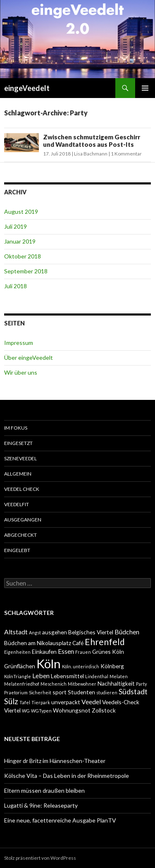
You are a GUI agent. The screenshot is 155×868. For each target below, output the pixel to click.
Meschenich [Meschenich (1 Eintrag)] (54, 684)
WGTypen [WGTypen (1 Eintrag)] (41, 711)
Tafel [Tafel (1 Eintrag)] (25, 702)
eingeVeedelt (27, 88)
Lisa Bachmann (91, 154)
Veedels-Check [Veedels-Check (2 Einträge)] (121, 702)
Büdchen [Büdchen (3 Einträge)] (127, 632)
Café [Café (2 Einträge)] (78, 643)
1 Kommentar (126, 154)
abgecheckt (20, 535)
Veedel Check (22, 489)
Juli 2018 (15, 286)
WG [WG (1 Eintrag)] (26, 711)
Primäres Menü (145, 88)
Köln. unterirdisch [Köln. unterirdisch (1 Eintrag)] (81, 666)
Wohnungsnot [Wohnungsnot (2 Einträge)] (72, 710)
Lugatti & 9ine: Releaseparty (41, 805)
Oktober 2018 (23, 256)
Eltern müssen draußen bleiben (44, 790)
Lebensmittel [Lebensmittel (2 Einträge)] (67, 676)
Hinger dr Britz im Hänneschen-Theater (55, 761)
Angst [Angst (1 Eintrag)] (35, 632)
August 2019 (21, 212)
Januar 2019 (20, 241)
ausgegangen (23, 520)
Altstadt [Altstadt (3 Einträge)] (16, 632)
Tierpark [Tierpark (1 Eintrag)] (41, 702)
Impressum (19, 343)
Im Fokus (16, 428)
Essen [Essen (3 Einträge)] (66, 651)
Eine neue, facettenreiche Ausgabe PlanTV (60, 820)
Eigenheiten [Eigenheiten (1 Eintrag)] (17, 652)
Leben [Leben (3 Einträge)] (41, 676)
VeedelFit (17, 504)
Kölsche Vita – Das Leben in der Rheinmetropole (67, 776)
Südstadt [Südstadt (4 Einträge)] (133, 692)
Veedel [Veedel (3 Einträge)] (91, 702)
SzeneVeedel (20, 458)
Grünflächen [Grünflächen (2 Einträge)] (20, 666)
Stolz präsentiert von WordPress (40, 858)
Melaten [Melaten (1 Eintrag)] (119, 676)
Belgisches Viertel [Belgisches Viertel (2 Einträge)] (91, 632)
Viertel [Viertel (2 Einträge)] (12, 710)
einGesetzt (18, 443)
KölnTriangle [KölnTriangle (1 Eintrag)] (18, 676)
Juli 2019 (15, 226)
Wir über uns (21, 372)
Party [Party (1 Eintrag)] (141, 684)
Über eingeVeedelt (29, 357)
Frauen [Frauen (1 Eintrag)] (83, 652)
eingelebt (17, 550)
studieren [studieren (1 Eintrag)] (107, 692)
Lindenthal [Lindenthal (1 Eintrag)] (97, 676)
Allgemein (18, 474)
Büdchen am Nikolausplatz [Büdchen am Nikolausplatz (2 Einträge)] (38, 643)
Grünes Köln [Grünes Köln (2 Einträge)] (108, 652)
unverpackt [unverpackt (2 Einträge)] (66, 702)
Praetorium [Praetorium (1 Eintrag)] (16, 692)
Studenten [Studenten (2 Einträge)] (81, 692)
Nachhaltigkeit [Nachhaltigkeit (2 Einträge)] (116, 683)
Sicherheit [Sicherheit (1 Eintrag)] (40, 692)
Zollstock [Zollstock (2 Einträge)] (104, 710)
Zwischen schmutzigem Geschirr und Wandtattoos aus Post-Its (92, 141)
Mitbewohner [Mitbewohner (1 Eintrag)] (82, 684)
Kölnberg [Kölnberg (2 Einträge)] (112, 666)
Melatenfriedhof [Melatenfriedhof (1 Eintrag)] (22, 684)
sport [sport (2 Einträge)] (60, 692)
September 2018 (26, 271)
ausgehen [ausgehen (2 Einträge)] (55, 632)
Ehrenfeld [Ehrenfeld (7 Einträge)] (105, 642)
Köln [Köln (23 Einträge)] (49, 664)
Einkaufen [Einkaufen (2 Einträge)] (44, 652)
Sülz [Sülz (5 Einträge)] (11, 701)
